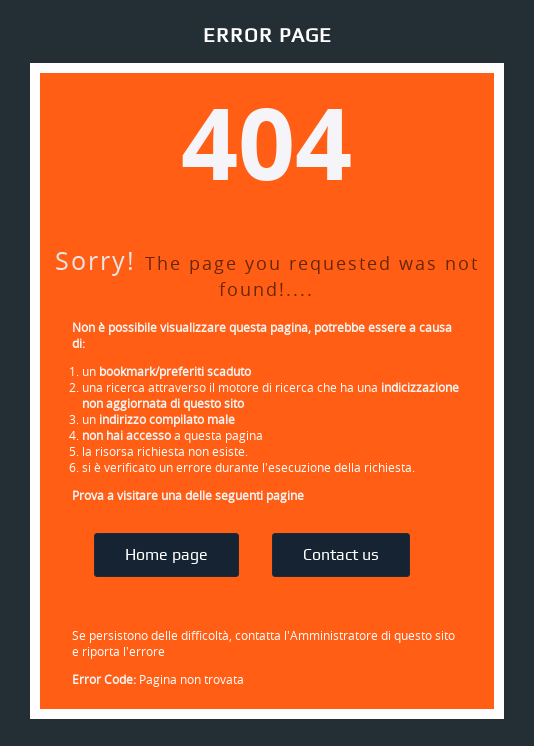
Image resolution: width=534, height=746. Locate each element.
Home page (166, 555)
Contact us (341, 555)
